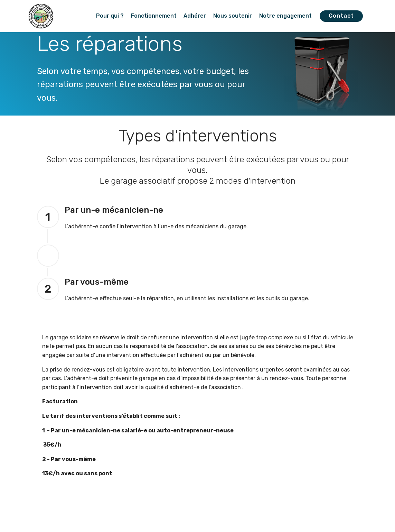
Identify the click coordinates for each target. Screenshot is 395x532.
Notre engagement (285, 16)
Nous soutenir (233, 16)
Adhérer (195, 16)
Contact (341, 16)
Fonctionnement (154, 16)
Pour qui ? (110, 16)
